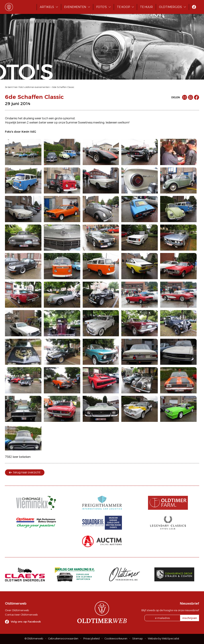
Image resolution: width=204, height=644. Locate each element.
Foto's (102, 7)
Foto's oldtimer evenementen (34, 87)
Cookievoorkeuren (116, 639)
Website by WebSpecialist (164, 639)
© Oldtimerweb (34, 639)
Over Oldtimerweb (17, 610)
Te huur (146, 7)
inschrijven (190, 618)
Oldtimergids (170, 7)
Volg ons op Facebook (26, 622)
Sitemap (138, 639)
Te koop (123, 7)
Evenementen (75, 7)
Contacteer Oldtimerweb (21, 615)
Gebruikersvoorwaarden (63, 639)
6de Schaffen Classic (63, 87)
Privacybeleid (91, 639)
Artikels (47, 7)
